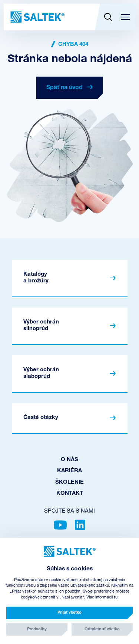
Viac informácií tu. (102, 598)
